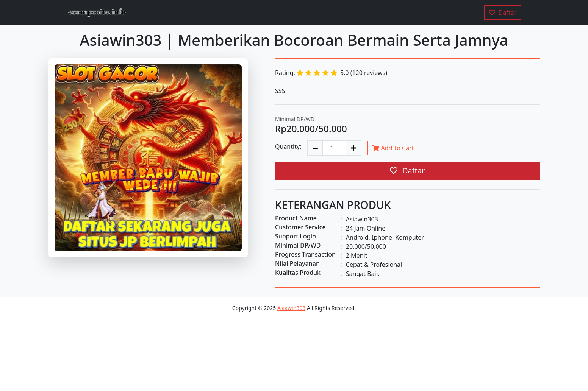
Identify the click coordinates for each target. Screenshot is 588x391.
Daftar (407, 171)
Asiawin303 (291, 308)
